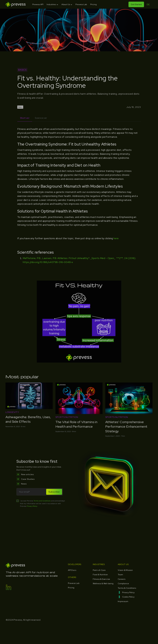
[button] (52, 4)
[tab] (25, 118)
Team (120, 575)
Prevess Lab (81, 4)
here (116, 238)
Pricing (94, 4)
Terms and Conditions (42, 501)
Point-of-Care (99, 570)
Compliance (123, 583)
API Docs (72, 570)
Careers (122, 579)
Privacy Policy (32, 506)
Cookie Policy (128, 597)
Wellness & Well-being (103, 583)
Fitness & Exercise (101, 579)
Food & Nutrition (100, 575)
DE (148, 4)
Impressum (123, 601)
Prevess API (38, 4)
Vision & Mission (125, 570)
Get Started (136, 4)
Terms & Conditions (127, 588)
